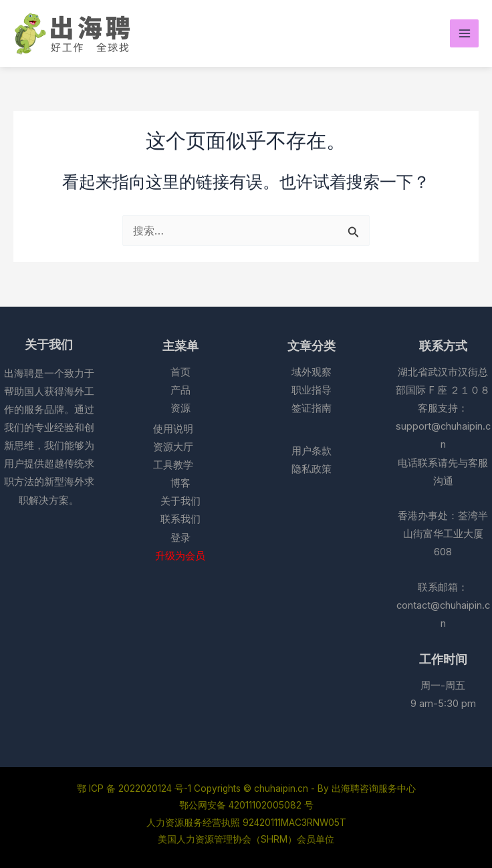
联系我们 (180, 519)
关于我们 (180, 501)
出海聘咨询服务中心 (374, 788)
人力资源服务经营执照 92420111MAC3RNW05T (246, 823)
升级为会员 (180, 556)
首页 (180, 372)
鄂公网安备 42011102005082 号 (246, 805)
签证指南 (312, 408)
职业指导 (312, 390)
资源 (180, 408)
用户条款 (312, 451)
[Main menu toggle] (464, 34)
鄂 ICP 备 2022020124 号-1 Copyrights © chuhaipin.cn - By (204, 788)
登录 (180, 538)
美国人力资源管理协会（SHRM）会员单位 (246, 839)
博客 (180, 483)
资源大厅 (173, 447)
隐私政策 (312, 469)
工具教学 (173, 465)
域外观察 (312, 372)
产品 (180, 390)
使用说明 (173, 429)
